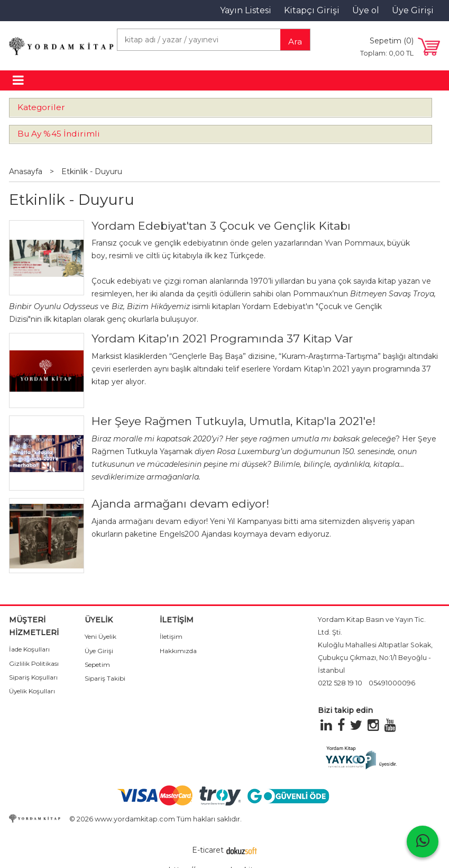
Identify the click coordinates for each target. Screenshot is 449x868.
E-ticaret (208, 850)
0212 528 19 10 (340, 683)
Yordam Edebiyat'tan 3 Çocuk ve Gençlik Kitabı (221, 226)
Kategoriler (41, 107)
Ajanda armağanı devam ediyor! (180, 504)
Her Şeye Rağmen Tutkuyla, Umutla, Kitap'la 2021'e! (233, 421)
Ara (295, 42)
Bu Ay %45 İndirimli (59, 134)
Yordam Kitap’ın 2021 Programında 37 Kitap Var (222, 338)
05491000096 (392, 683)
